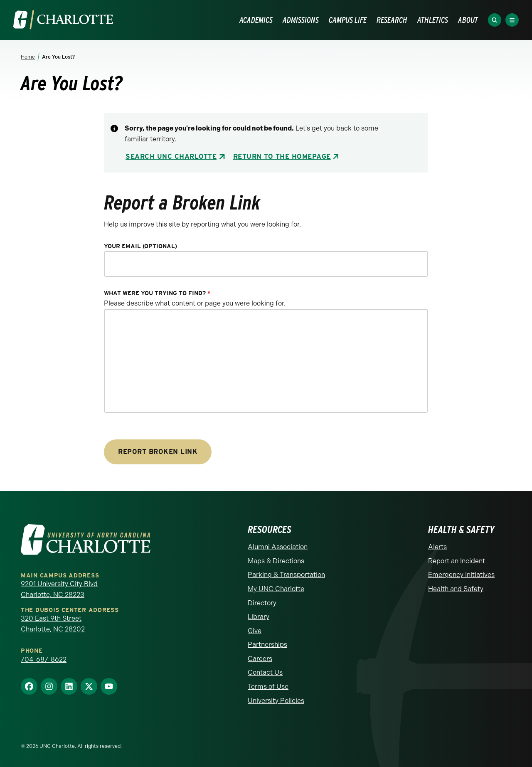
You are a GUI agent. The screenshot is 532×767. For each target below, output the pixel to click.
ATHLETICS (433, 20)
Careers (260, 659)
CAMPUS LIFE (348, 20)
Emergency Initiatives (461, 575)
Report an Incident (457, 561)
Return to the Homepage (282, 157)
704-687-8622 (44, 660)
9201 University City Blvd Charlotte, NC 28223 (59, 589)
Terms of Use (268, 687)
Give (255, 631)
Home (28, 57)
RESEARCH (392, 20)
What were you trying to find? (157, 293)
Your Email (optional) (140, 246)
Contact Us (265, 672)
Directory (262, 603)
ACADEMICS (256, 20)
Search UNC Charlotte (171, 157)
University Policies (276, 701)
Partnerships (267, 645)
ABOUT (468, 20)
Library (259, 617)
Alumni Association (278, 547)
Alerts (437, 547)
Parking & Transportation (286, 575)
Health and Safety (456, 589)
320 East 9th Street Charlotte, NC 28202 (53, 624)
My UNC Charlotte (276, 589)
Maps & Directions (276, 561)
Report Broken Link (158, 452)
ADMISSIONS (301, 20)
